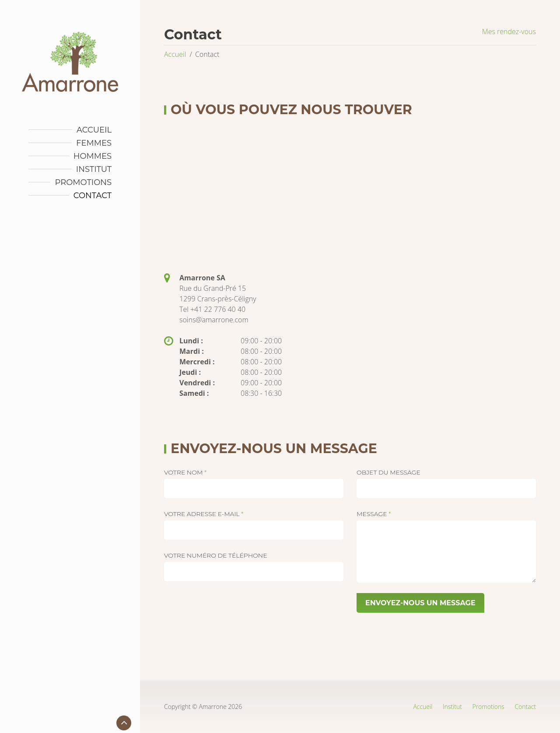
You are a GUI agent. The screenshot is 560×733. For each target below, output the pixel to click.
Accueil (94, 130)
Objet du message (388, 472)
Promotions (83, 182)
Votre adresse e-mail (204, 514)
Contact (93, 195)
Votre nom (185, 472)
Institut (94, 169)
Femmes (94, 143)
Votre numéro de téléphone (216, 555)
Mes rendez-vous (509, 31)
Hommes (93, 156)
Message (374, 514)
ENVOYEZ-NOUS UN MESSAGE (420, 603)
